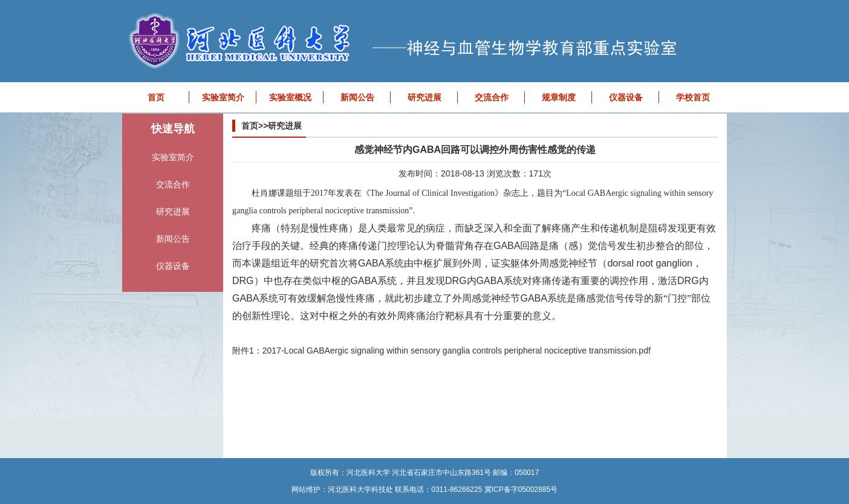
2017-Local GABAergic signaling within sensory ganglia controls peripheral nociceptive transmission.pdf (457, 351)
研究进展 (424, 97)
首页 (156, 97)
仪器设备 (626, 97)
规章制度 (559, 97)
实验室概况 (290, 97)
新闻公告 (357, 97)
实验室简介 (223, 97)
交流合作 (492, 97)
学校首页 (693, 97)
